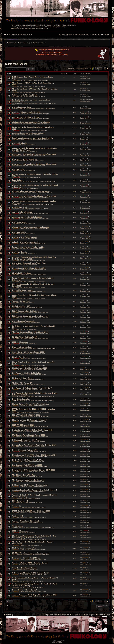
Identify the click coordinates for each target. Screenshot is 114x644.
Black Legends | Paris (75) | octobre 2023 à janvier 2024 (34, 455)
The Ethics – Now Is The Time (24, 475)
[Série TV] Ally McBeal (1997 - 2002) (26, 415)
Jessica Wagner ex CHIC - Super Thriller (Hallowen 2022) (35, 595)
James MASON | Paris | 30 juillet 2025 (27, 217)
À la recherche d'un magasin (24, 321)
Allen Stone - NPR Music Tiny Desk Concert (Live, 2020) (34, 164)
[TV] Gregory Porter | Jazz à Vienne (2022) (29, 435)
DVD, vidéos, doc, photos (38, 86)
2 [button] (96, 69)
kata (15, 370)
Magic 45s (35, 152)
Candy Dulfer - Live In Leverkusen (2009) (28, 352)
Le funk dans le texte (38, 249)
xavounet (16, 385)
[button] (90, 69)
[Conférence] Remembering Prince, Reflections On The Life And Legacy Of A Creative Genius (34, 537)
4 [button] (99, 69)
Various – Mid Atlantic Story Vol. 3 (26, 521)
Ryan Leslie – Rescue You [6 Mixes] (26, 558)
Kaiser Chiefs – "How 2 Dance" (24, 590)
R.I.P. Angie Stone (19, 222)
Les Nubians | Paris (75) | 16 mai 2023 (27, 465)
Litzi (15, 193)
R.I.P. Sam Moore (19, 232)
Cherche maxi (18, 526)
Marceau (16, 401)
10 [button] (105, 69)
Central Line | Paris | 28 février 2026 (26, 112)
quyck (16, 124)
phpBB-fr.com (59, 642)
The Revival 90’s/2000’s (38, 161)
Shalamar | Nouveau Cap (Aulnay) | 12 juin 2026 (31, 122)
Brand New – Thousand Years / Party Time (29, 263)
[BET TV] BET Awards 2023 (23, 425)
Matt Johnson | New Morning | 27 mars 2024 (30, 368)
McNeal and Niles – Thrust (23, 378)
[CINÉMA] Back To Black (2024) (25, 337)
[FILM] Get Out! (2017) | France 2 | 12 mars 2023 (31, 511)
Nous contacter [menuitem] (63, 615)
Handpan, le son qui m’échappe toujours (28, 133)
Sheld (16, 109)
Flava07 (16, 527)
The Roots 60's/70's (37, 308)
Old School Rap (36, 498)
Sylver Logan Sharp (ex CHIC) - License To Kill (31, 573)
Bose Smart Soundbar (21, 399)
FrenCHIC (17, 229)
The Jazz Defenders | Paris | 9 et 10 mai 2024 (30, 332)
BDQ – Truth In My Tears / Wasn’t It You (28, 460)
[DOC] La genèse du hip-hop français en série (30, 316)
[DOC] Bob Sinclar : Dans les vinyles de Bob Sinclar (33, 138)
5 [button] (101, 69)
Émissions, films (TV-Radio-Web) (40, 80)
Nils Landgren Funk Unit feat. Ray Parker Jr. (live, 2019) (34, 445)
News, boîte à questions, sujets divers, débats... (44, 109)
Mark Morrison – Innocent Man (24, 548)
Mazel (16, 205)
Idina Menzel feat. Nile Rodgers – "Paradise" (30, 420)
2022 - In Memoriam (20, 531)
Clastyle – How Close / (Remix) (24, 568)
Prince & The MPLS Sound (39, 275)
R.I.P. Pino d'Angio (20, 252)
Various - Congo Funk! (21, 301)
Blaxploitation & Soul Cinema (41, 209)
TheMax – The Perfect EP (22, 383)
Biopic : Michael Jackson (22, 347)
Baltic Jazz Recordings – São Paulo (26, 440)
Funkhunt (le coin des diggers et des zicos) (42, 193)
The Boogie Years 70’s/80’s (39, 292)
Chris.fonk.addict (18, 103)
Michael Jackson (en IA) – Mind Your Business (31, 404)
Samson (16, 396)
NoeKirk (16, 182)
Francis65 (17, 323)
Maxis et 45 (35, 569)
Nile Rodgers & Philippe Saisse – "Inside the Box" (32, 388)
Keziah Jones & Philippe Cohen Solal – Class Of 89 (32, 430)
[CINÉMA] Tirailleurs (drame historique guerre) (31, 553)
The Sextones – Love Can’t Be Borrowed (28, 480)
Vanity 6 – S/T (18, 516)
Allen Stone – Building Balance (25, 159)
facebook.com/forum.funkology (39, 29)
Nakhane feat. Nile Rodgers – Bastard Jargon (30, 485)
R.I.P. (35, 145)
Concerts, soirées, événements (41, 114)
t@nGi (16, 564)
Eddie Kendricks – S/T (21, 306)
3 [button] (97, 69)
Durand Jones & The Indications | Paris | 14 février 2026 (34, 196)
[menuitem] (105, 35)
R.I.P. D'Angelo (18, 169)
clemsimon (17, 209)
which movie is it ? (20, 207)
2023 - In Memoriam (20, 342)
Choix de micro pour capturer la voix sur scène (31, 191)
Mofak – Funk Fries (20, 357)
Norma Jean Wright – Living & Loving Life (29, 268)
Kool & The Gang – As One (23, 290)
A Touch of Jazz (37, 178)
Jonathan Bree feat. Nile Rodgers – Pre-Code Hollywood (34, 490)
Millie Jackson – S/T (20, 501)
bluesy (16, 80)
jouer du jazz (17, 180)
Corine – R (16, 506)
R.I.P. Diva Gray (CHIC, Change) (25, 237)
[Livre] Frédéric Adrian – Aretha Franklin (28, 247)
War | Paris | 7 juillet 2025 (22, 212)
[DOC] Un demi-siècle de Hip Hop (25, 311)
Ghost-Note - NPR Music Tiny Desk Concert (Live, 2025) (34, 154)
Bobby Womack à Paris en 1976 (25, 450)
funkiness (17, 131)
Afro (33, 303)
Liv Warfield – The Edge (22, 273)
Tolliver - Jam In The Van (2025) (25, 95)
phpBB (53, 641)
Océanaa (16, 135)
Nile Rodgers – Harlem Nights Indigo (27, 373)
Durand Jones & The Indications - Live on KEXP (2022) (34, 470)
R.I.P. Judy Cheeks (20, 143)
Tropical (34, 329)
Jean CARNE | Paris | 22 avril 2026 (26, 117)
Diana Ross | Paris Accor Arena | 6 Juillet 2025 (31, 227)
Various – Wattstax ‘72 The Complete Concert (30, 563)
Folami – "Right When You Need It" (26, 242)
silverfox (16, 114)
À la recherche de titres (21, 107)
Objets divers (37, 135)
